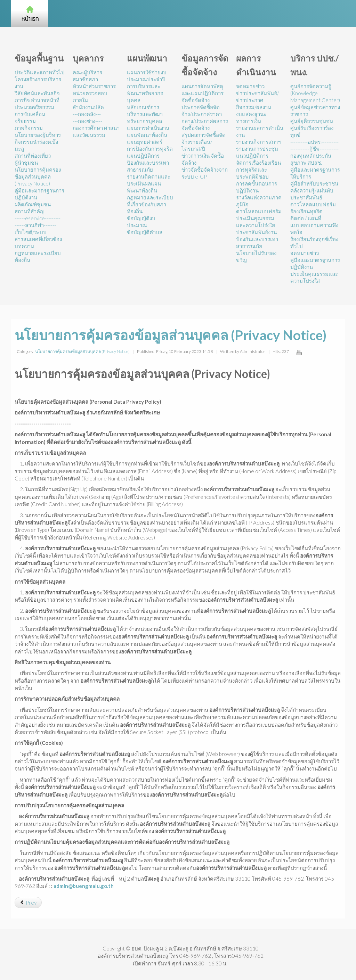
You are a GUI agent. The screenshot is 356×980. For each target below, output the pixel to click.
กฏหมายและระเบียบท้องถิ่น (38, 256)
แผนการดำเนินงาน (148, 128)
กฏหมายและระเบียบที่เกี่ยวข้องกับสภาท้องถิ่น (150, 204)
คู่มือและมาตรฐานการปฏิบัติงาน (39, 194)
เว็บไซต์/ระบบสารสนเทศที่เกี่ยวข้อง (38, 236)
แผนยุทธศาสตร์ (145, 142)
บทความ (24, 246)
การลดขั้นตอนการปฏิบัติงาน (257, 187)
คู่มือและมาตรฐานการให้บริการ (315, 173)
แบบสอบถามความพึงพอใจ (314, 229)
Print (299, 352)
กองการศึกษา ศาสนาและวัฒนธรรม (96, 131)
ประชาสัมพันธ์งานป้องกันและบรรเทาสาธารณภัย (257, 239)
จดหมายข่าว (250, 86)
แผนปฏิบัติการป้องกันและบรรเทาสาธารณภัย (148, 163)
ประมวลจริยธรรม (34, 107)
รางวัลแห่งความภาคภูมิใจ (259, 201)
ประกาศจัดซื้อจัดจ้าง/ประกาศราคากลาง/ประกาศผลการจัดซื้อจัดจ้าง (205, 117)
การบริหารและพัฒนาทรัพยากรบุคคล (145, 93)
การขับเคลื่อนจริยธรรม (30, 117)
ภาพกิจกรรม (29, 128)
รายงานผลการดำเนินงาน (260, 131)
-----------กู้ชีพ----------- (314, 149)
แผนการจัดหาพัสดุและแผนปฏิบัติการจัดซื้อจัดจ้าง (203, 93)
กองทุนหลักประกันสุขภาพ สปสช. (311, 159)
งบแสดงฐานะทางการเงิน (251, 117)
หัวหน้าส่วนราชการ (94, 86)
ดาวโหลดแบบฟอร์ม (259, 211)
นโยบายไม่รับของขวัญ (256, 256)
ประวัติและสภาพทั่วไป (40, 72)
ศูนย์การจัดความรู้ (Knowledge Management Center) (315, 93)
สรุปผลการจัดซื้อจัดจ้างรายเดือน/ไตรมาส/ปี (204, 142)
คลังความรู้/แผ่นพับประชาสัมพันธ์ (312, 194)
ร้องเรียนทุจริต (306, 211)
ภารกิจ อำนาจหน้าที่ (37, 100)
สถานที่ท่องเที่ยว (33, 156)
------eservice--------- (38, 218)
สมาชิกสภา (85, 79)
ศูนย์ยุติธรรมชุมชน (312, 121)
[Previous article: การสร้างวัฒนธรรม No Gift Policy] (28, 903)
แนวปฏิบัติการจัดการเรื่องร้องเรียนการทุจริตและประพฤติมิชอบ (258, 166)
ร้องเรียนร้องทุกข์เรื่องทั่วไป (314, 242)
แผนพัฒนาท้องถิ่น (147, 135)
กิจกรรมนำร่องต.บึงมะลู (36, 145)
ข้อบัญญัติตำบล (145, 232)
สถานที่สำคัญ (30, 211)
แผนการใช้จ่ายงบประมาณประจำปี (147, 76)
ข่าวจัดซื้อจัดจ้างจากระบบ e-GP (205, 173)
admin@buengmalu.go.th (84, 886)
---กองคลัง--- (87, 114)
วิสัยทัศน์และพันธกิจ (37, 93)
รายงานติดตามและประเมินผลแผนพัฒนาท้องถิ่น (149, 183)
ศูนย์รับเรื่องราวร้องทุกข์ (312, 131)
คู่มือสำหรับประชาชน (314, 183)
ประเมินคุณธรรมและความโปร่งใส (256, 222)
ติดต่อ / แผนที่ (306, 218)
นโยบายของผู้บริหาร (38, 135)
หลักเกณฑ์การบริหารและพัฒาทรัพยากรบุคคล (145, 114)
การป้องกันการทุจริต (150, 149)
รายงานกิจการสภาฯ (258, 142)
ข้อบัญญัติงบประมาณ (141, 222)
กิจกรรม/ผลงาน (254, 107)
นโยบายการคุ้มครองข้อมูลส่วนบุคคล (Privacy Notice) (38, 176)
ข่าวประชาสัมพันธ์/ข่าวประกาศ (257, 97)
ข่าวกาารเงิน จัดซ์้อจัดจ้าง (203, 159)
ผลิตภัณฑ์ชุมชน (33, 204)
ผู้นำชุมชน (26, 163)
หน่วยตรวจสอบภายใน (90, 97)
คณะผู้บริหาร (87, 72)
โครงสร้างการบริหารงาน (38, 83)
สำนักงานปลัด (88, 107)
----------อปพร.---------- (314, 142)
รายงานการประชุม (257, 149)
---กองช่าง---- (87, 121)
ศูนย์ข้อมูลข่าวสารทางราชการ (315, 110)
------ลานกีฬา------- (35, 225)
